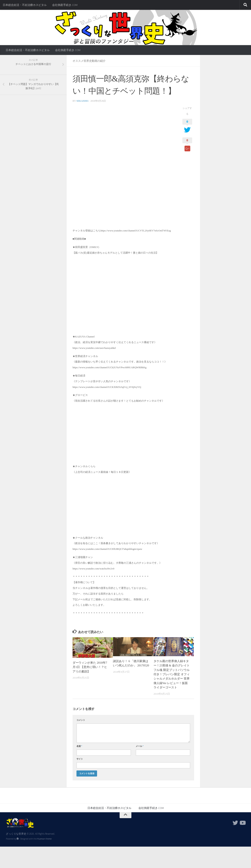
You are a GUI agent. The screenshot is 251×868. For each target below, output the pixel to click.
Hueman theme (44, 839)
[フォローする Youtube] (242, 823)
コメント (81, 720)
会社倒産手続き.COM (65, 5)
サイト (80, 759)
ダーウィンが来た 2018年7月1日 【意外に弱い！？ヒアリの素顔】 (90, 667)
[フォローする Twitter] (235, 823)
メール (140, 746)
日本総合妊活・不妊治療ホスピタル (25, 5)
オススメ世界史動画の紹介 (89, 61)
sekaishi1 (83, 101)
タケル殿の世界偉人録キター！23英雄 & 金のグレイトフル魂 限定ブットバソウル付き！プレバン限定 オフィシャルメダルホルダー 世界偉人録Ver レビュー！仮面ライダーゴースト (172, 674)
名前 (79, 746)
